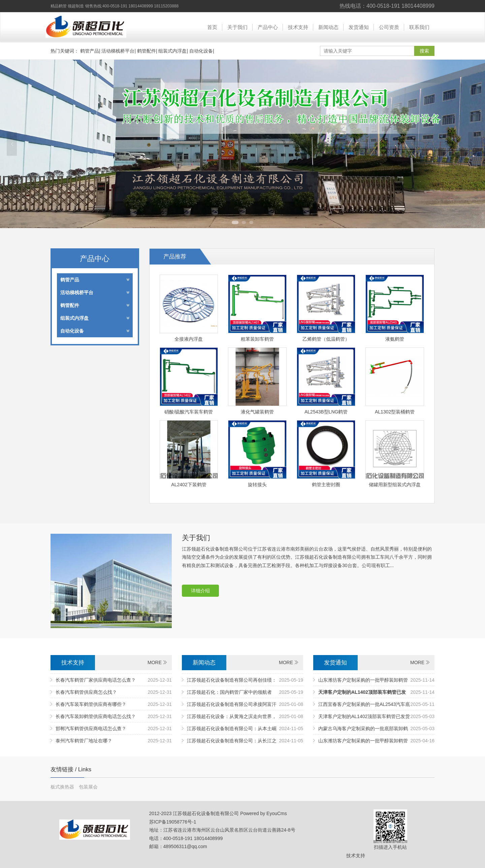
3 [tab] (251, 222)
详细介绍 (200, 591)
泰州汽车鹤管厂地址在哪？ (84, 741)
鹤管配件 (147, 51)
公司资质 (389, 27)
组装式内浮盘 (172, 51)
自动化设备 (201, 51)
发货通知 (359, 27)
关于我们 (237, 27)
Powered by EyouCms (263, 813)
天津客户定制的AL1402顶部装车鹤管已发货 (364, 716)
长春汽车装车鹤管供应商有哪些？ (91, 704)
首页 (212, 27)
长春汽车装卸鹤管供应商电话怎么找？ (96, 716)
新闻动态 (328, 27)
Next (473, 144)
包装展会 (88, 787)
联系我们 (419, 27)
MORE (155, 662)
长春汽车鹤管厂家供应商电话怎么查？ (96, 680)
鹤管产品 (90, 51)
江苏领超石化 (86, 27)
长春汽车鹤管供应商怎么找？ (86, 692)
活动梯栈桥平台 (118, 51)
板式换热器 (63, 787)
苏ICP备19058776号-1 (173, 822)
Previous (12, 144)
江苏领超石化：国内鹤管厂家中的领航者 (229, 692)
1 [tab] (235, 222)
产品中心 (268, 27)
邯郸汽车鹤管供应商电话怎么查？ (91, 728)
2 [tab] (244, 222)
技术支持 (298, 27)
